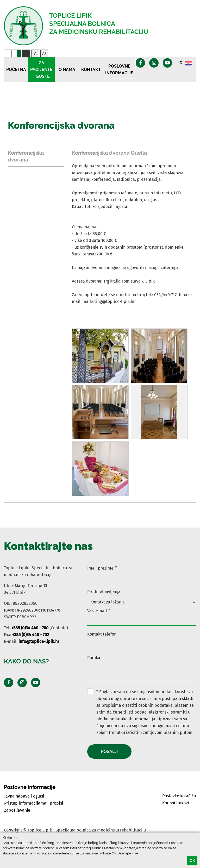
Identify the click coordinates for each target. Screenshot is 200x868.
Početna (16, 70)
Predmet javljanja (104, 592)
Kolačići (10, 838)
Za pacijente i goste (41, 70)
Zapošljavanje (17, 810)
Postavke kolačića (179, 796)
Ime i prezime (102, 568)
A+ (44, 53)
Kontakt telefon (102, 634)
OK (192, 861)
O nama (67, 70)
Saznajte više (128, 853)
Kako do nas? (26, 661)
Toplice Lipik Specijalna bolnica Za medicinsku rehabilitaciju (99, 24)
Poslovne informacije (119, 70)
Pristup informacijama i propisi (34, 803)
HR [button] (184, 63)
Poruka (94, 658)
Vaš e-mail (99, 610)
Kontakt (91, 70)
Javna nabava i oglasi (24, 796)
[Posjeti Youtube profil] (36, 683)
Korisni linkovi (176, 803)
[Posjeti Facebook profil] (9, 683)
